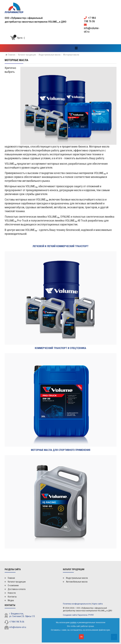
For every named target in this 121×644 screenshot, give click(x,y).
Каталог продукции (27, 55)
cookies (73, 623)
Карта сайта (97, 604)
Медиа (11, 600)
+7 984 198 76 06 (90, 20)
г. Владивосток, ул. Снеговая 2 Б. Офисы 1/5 (22, 615)
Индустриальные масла (50, 55)
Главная (12, 55)
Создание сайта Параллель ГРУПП (78, 615)
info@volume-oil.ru (18, 627)
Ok (81, 637)
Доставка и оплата (17, 589)
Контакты (12, 597)
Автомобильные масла (77, 582)
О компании (13, 585)
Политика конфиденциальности (77, 604)
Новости (12, 593)
